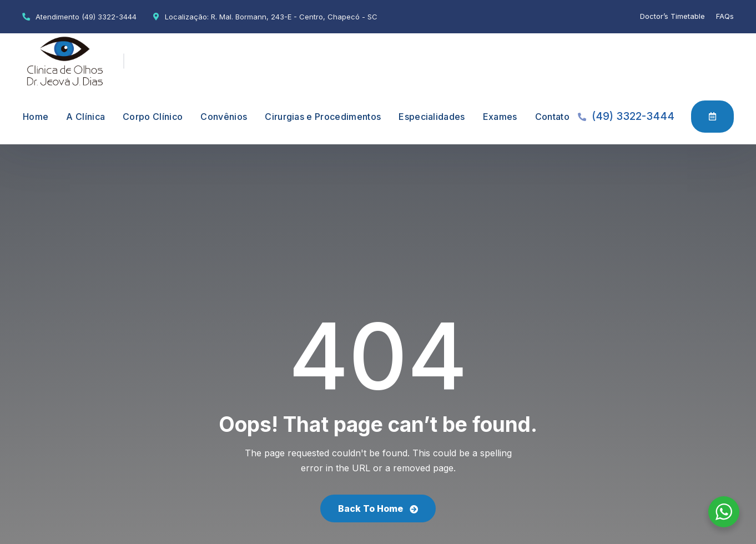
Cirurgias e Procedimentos (323, 117)
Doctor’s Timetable (672, 16)
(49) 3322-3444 (109, 17)
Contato (552, 117)
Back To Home (378, 508)
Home (36, 117)
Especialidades (432, 117)
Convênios (224, 117)
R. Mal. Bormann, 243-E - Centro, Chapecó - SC (294, 17)
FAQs (725, 16)
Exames (500, 117)
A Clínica (85, 117)
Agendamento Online (712, 116)
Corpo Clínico (153, 117)
